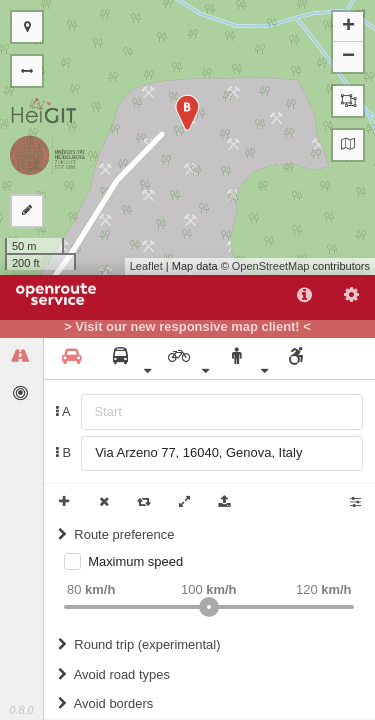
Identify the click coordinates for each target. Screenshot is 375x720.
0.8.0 (21, 710)
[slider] (209, 607)
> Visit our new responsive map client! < (187, 327)
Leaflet (146, 266)
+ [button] (348, 27)
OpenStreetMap (271, 266)
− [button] (348, 57)
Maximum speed (135, 561)
